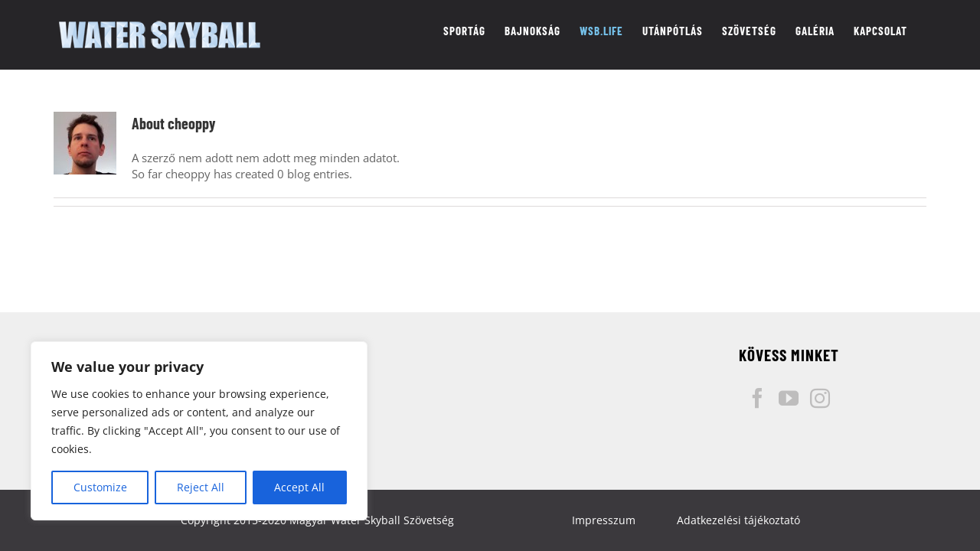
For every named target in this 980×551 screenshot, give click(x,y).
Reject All (201, 487)
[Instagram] (820, 398)
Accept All (299, 487)
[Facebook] (757, 398)
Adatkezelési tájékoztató (738, 520)
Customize (100, 487)
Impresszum (604, 520)
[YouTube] (789, 398)
